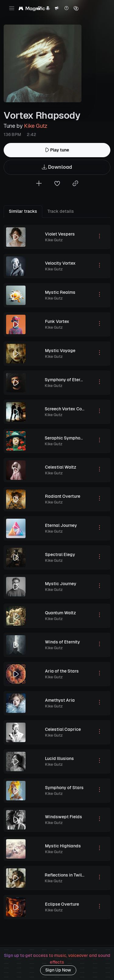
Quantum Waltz (60, 613)
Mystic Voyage (60, 351)
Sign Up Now (58, 970)
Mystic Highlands (63, 846)
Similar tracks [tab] (23, 211)
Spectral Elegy (60, 554)
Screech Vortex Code (66, 409)
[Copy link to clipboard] (75, 184)
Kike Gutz (36, 126)
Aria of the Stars (62, 671)
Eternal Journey (61, 525)
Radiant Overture (63, 496)
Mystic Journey (61, 584)
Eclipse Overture (62, 904)
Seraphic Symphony (65, 438)
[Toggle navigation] (12, 8)
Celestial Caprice (63, 729)
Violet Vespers (60, 234)
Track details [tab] (61, 211)
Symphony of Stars (64, 788)
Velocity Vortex (60, 263)
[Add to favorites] (57, 184)
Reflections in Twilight (67, 875)
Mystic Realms (60, 292)
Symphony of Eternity (66, 380)
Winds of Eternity (62, 642)
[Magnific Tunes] (32, 9)
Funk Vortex (57, 321)
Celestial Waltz (61, 467)
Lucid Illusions (59, 758)
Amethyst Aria (60, 700)
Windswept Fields (64, 817)
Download (57, 167)
